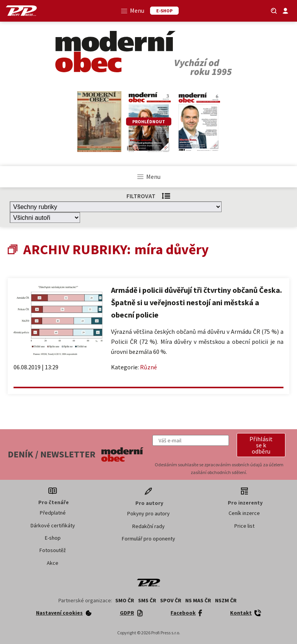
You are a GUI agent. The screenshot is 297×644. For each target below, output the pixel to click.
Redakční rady (148, 526)
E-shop (53, 538)
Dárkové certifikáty (53, 525)
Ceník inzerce (244, 513)
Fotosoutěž (53, 550)
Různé (148, 367)
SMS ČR (147, 600)
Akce (53, 563)
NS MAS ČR (198, 600)
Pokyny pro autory (148, 513)
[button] (261, 445)
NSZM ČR (226, 600)
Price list (244, 526)
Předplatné (53, 513)
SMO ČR (125, 600)
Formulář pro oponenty (148, 539)
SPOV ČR (171, 600)
